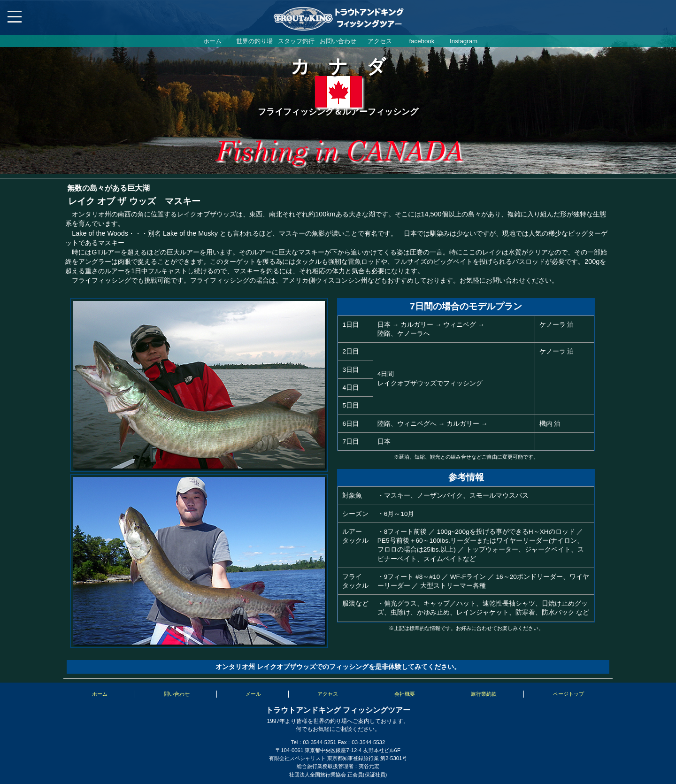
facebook (422, 41)
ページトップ (568, 694)
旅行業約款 (484, 694)
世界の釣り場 (254, 41)
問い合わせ (177, 694)
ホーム (212, 41)
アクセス (380, 41)
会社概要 (405, 694)
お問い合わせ (338, 41)
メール (253, 694)
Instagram (464, 41)
